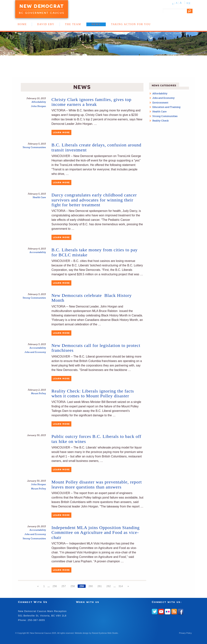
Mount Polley (38, 394)
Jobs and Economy (35, 352)
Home (22, 24)
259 (82, 586)
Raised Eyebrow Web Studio (105, 633)
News (96, 24)
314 (121, 586)
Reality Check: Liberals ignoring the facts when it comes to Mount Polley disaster (93, 393)
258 (73, 586)
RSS (174, 612)
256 (55, 586)
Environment (160, 103)
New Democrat (42, 6)
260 (91, 586)
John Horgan (38, 106)
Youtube (161, 612)
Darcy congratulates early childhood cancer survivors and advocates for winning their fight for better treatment (94, 200)
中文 (188, 3)
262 (109, 586)
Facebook (181, 612)
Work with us (88, 602)
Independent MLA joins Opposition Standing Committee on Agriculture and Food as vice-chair (96, 532)
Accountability (38, 252)
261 (100, 586)
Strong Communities (34, 147)
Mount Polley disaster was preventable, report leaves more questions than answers (97, 484)
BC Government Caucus (42, 13)
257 (64, 586)
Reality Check (161, 121)
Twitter (155, 612)
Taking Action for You (131, 24)
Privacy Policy (185, 633)
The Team (73, 24)
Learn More (61, 132)
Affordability (39, 102)
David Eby (46, 24)
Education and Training (166, 107)
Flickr (168, 612)
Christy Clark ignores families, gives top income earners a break (91, 102)
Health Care (39, 197)
